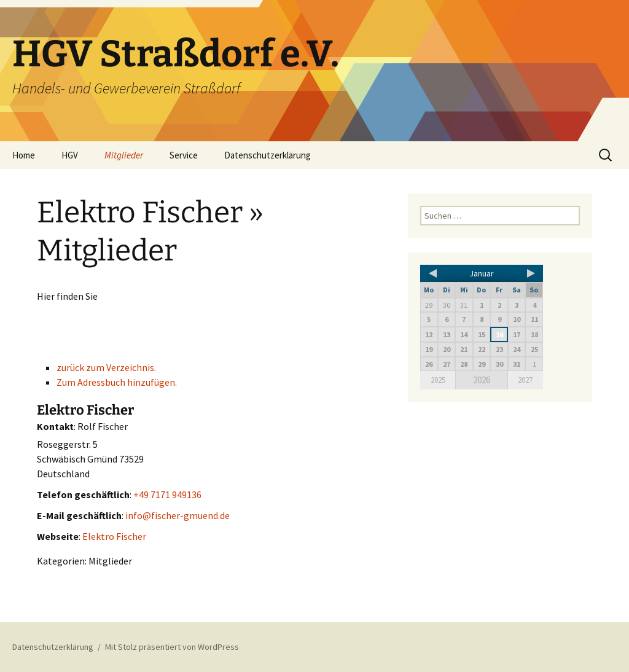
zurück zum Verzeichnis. (106, 367)
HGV (70, 155)
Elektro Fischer (114, 536)
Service (184, 155)
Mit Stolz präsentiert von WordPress (172, 647)
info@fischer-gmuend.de (178, 515)
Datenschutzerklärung (268, 155)
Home (24, 155)
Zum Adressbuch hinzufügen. (117, 382)
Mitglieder (124, 155)
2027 (525, 380)
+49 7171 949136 (167, 494)
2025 (438, 380)
